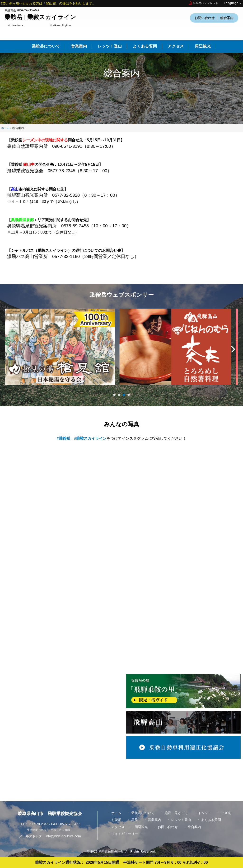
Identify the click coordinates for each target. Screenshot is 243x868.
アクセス (176, 46)
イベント (204, 813)
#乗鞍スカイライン (90, 438)
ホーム (5, 128)
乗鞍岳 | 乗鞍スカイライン (40, 17)
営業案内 (79, 46)
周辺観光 (203, 46)
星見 (135, 820)
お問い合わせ (205, 18)
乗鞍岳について (46, 46)
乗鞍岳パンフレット (203, 3)
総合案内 (227, 18)
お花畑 (116, 820)
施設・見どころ (176, 813)
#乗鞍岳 (63, 438)
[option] (63, 349)
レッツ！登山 (110, 46)
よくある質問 (145, 46)
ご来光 (226, 813)
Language (233, 3)
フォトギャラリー (125, 834)
